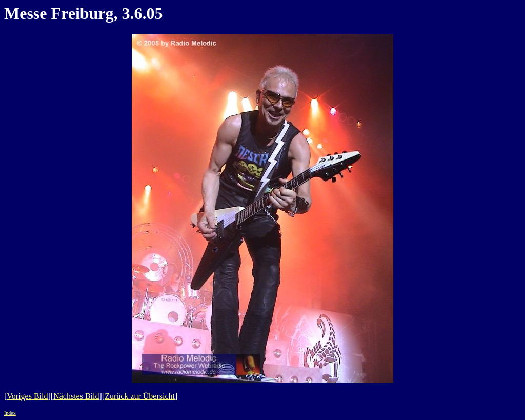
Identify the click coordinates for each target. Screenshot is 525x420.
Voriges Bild (27, 396)
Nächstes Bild (76, 396)
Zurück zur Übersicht (140, 396)
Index (10, 413)
